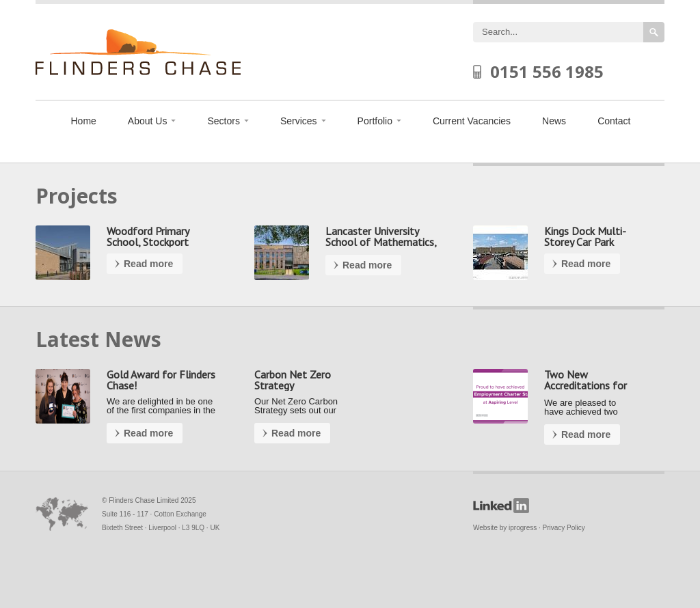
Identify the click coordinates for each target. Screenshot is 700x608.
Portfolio (375, 121)
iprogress (523, 528)
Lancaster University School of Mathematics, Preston (381, 242)
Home (84, 121)
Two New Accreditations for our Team (585, 385)
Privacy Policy (564, 528)
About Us (148, 121)
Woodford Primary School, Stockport (148, 236)
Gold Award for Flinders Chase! (161, 380)
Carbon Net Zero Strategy (293, 380)
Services (299, 121)
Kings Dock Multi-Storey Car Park (585, 236)
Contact (614, 121)
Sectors (223, 121)
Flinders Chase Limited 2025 (152, 500)
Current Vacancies (472, 121)
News (554, 121)
